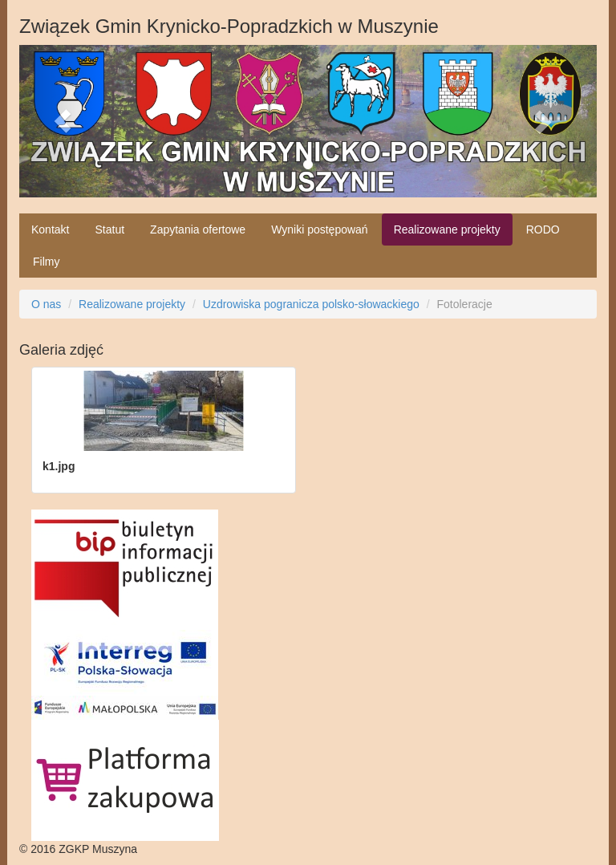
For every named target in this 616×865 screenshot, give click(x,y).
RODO (543, 229)
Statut (109, 229)
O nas (46, 304)
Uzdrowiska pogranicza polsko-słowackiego (311, 304)
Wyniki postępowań (320, 229)
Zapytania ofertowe (198, 229)
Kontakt (50, 229)
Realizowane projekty (447, 229)
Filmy (46, 262)
